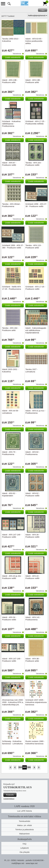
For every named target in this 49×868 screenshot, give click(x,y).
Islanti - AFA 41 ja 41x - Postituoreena (35, 412)
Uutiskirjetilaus (9, 799)
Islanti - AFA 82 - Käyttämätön (9, 494)
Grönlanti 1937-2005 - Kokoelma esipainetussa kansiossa (36, 702)
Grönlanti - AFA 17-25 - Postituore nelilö (35, 288)
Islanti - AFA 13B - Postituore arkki (10, 81)
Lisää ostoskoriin (13, 57)
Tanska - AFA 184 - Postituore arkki (10, 329)
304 (20, 767)
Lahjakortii (25, 848)
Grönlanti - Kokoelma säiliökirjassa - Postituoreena (11, 124)
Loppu (39, 767)
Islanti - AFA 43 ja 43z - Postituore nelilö (12, 577)
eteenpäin (34, 767)
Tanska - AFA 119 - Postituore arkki (34, 246)
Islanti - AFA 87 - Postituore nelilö (9, 164)
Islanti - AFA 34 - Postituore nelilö (9, 618)
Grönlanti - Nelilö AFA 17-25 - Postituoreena (11, 288)
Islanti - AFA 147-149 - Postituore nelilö (12, 536)
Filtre (43, 10)
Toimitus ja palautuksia (24, 830)
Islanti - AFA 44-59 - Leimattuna (11, 412)
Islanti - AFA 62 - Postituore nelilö (33, 494)
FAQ (24, 844)
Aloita (10, 767)
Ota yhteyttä (24, 852)
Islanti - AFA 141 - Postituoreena (33, 618)
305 (24, 767)
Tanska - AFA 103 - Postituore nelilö (34, 164)
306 (29, 767)
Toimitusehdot (24, 821)
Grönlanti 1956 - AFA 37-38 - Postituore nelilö (36, 205)
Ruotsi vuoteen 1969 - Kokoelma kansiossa (35, 742)
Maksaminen (24, 834)
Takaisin (15, 767)
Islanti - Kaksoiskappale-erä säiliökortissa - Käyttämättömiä (36, 330)
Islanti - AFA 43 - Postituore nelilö (33, 577)
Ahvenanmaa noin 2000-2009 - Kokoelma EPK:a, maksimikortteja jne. (13, 702)
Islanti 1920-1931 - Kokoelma (10, 370)
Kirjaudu (10, 795)
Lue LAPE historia (24, 811)
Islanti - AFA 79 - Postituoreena (9, 453)
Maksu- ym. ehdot (24, 825)
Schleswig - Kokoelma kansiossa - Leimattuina (12, 742)
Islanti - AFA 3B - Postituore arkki (33, 660)
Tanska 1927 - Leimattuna (32, 370)
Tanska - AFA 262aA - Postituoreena (11, 205)
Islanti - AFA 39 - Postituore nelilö (33, 536)
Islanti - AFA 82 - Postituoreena (33, 453)
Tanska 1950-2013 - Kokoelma (11, 40)
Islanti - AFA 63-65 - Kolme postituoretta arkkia (34, 41)
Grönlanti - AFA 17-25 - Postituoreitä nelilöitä (35, 122)
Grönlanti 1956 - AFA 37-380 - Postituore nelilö (13, 246)
